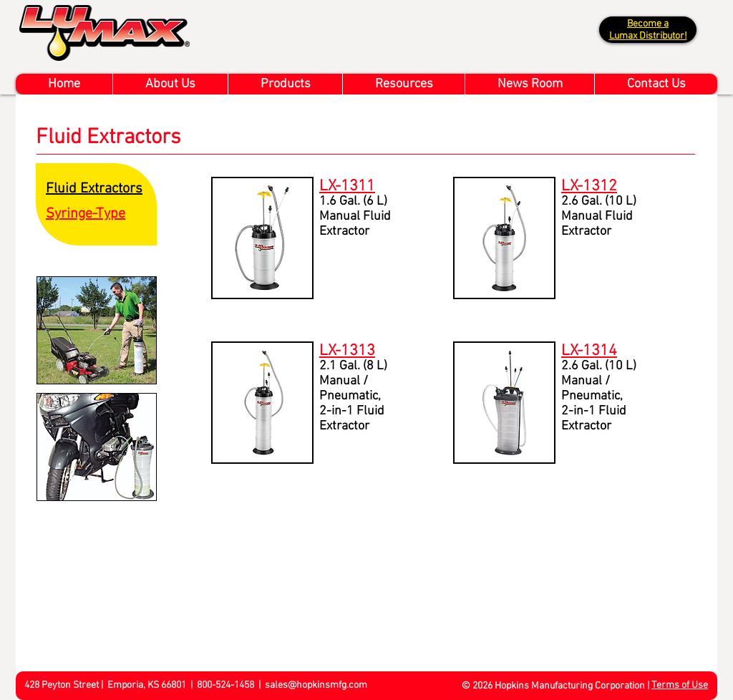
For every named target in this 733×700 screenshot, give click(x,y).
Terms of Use (680, 685)
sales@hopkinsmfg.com (316, 685)
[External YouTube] (388, 580)
